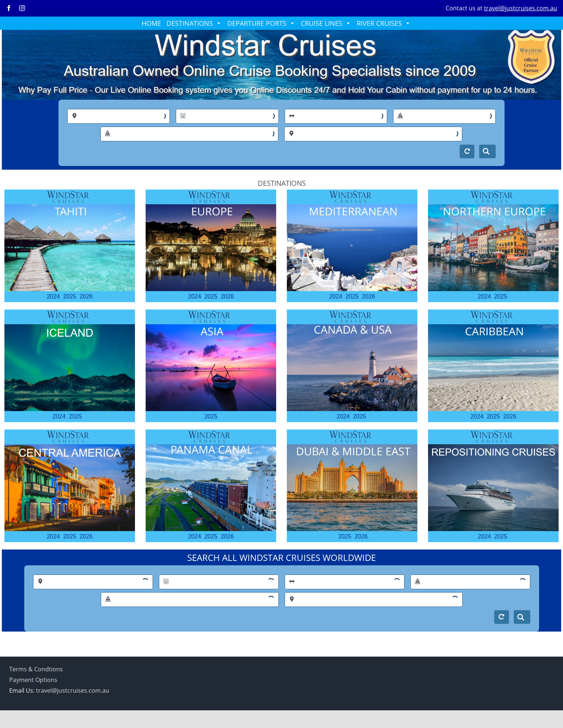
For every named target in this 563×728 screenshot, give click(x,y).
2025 (70, 296)
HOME (151, 23)
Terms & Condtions (36, 669)
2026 (86, 296)
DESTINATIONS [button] (194, 23)
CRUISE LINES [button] (326, 23)
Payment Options (33, 680)
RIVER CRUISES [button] (384, 23)
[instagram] (22, 8)
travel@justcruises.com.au (521, 8)
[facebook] (9, 8)
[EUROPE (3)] (211, 207)
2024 (53, 296)
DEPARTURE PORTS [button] (261, 23)
